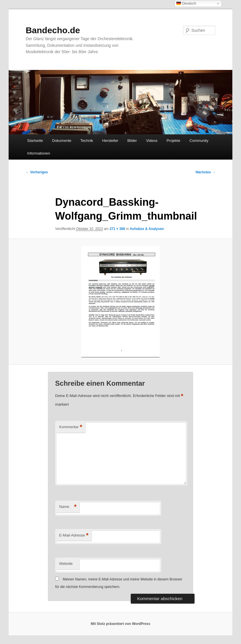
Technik (87, 141)
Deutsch (186, 3)
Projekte (173, 141)
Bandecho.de (53, 30)
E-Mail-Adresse (74, 536)
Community (199, 141)
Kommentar (71, 427)
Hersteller (110, 141)
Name (68, 507)
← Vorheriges (37, 172)
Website (66, 564)
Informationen (39, 153)
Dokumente (62, 141)
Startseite (35, 141)
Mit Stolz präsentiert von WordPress (121, 624)
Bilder (132, 141)
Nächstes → (205, 172)
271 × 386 (117, 229)
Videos (152, 141)
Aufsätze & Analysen (147, 229)
